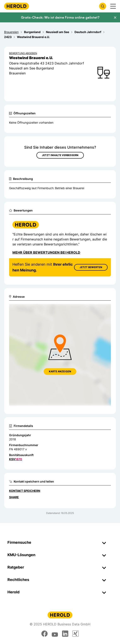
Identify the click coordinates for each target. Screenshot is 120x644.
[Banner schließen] (115, 18)
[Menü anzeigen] (113, 6)
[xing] (76, 634)
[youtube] (55, 634)
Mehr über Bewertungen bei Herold (46, 252)
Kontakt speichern (25, 491)
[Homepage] (17, 6)
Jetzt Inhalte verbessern (60, 155)
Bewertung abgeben (23, 53)
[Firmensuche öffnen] (103, 6)
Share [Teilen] (14, 497)
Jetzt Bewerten (91, 267)
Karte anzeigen (60, 371)
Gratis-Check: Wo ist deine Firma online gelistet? (60, 17)
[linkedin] (65, 634)
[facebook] (44, 634)
